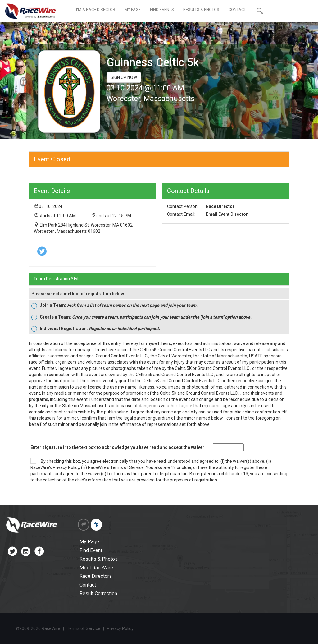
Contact (88, 585)
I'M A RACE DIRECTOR (96, 9)
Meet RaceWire (96, 568)
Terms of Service (127, 467)
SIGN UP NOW (124, 77)
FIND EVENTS (162, 9)
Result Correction (98, 593)
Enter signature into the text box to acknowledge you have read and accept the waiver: (118, 447)
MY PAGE (133, 9)
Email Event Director (227, 214)
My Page (89, 542)
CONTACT (237, 9)
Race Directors (96, 576)
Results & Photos (99, 559)
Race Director (220, 206)
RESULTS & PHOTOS (201, 9)
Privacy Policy (66, 467)
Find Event (91, 550)
